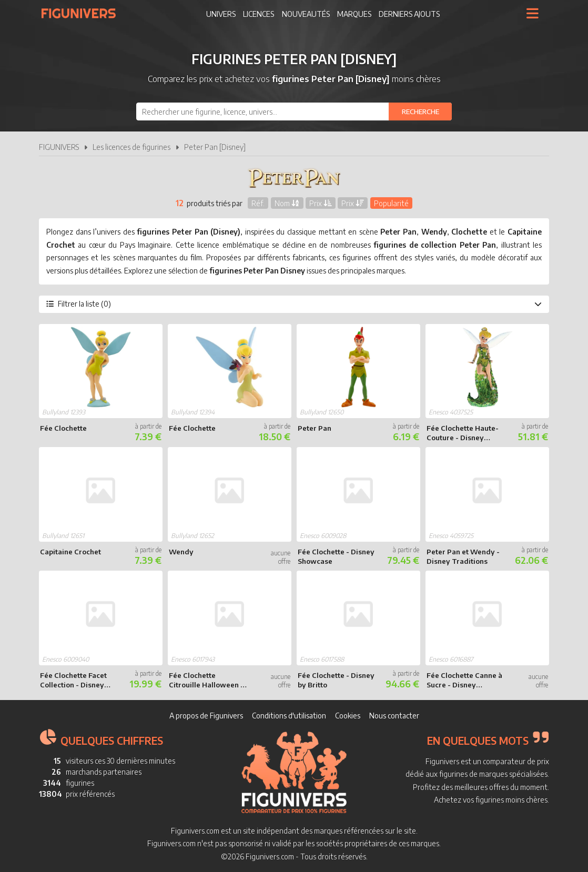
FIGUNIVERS (59, 147)
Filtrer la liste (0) (294, 304)
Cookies (348, 716)
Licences (258, 14)
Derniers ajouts (409, 14)
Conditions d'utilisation (289, 716)
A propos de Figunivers (206, 716)
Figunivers (83, 13)
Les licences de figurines (131, 147)
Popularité (391, 203)
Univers (221, 14)
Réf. (258, 203)
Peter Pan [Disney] (215, 147)
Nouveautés (306, 14)
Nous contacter (394, 716)
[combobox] (294, 111)
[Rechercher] (420, 111)
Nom (287, 203)
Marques (354, 14)
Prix (321, 203)
